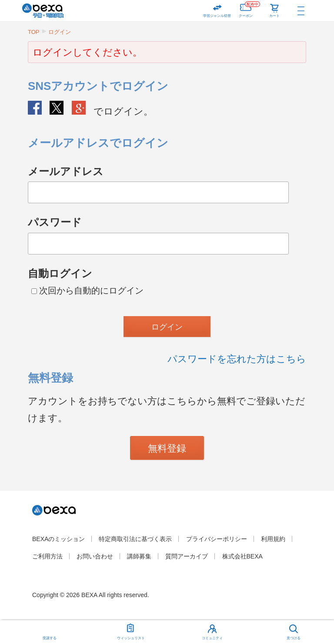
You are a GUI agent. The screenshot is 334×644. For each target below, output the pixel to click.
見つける (294, 638)
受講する (50, 638)
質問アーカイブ (187, 556)
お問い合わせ (95, 556)
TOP (34, 32)
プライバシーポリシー (217, 539)
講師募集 (139, 556)
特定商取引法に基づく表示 (135, 539)
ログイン (60, 32)
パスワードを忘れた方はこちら (237, 359)
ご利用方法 (47, 556)
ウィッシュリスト (131, 630)
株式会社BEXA (242, 556)
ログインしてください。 (87, 52)
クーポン (249, 9)
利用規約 (273, 539)
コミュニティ (212, 638)
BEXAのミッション (58, 539)
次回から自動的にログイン (87, 291)
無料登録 (167, 448)
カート (274, 16)
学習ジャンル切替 (217, 16)
